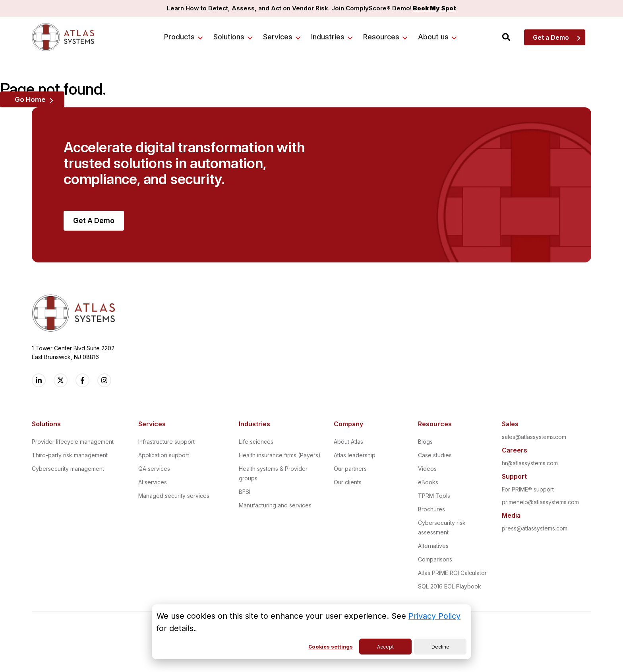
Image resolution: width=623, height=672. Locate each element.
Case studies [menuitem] (435, 455)
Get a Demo (551, 37)
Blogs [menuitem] (425, 442)
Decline (440, 647)
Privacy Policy (434, 616)
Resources (381, 37)
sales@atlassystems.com (534, 437)
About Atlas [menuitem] (348, 442)
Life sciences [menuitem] (256, 442)
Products (179, 37)
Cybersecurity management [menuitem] (68, 469)
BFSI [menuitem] (245, 492)
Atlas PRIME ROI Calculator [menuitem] (452, 573)
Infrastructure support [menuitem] (166, 442)
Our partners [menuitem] (350, 469)
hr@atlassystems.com (530, 463)
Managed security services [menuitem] (174, 496)
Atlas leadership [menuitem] (355, 455)
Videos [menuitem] (427, 469)
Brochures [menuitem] (431, 509)
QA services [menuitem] (154, 469)
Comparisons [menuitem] (435, 559)
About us (433, 37)
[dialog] (311, 632)
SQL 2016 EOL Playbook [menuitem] (450, 586)
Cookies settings (331, 647)
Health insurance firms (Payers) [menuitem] (280, 455)
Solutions (229, 37)
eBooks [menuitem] (428, 482)
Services (278, 37)
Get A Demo (94, 220)
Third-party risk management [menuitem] (70, 455)
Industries (328, 37)
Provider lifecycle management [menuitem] (73, 442)
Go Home (30, 99)
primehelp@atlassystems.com (540, 502)
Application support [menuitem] (164, 455)
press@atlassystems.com (535, 528)
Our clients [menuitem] (348, 482)
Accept (385, 647)
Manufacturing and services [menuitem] (275, 505)
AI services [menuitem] (153, 482)
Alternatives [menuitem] (433, 546)
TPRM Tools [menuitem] (434, 496)
